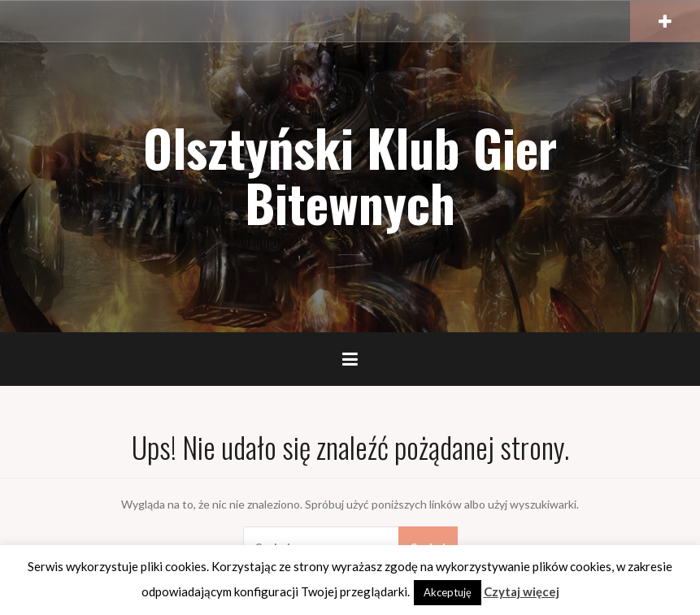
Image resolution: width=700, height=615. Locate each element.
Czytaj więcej (522, 591)
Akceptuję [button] (448, 592)
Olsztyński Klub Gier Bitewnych (350, 175)
